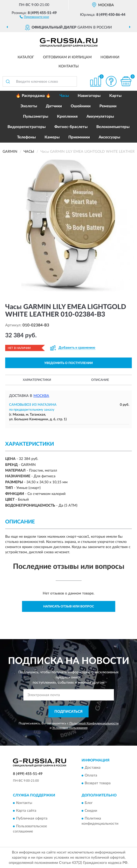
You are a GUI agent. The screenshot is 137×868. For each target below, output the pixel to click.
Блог (89, 803)
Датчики (54, 106)
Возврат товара (98, 783)
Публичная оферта (32, 818)
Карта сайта (26, 811)
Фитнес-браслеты (71, 127)
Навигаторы (89, 96)
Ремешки (108, 106)
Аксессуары (109, 137)
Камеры (52, 137)
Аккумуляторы (100, 117)
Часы (64, 96)
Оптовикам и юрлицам (67, 57)
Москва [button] (41, 396)
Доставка (93, 768)
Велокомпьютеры (113, 127)
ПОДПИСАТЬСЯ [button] (68, 712)
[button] (34, 17)
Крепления (67, 117)
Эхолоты (29, 106)
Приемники (79, 137)
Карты (115, 96)
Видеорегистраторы (27, 127)
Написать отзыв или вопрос (69, 606)
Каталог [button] (26, 57)
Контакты (69, 66)
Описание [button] (100, 380)
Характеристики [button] (37, 380)
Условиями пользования (70, 728)
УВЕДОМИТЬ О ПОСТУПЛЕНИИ (68, 363)
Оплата (91, 776)
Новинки (110, 57)
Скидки (91, 811)
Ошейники (81, 106)
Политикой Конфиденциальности (94, 723)
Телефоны (26, 137)
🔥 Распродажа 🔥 (33, 96)
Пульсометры (36, 117)
